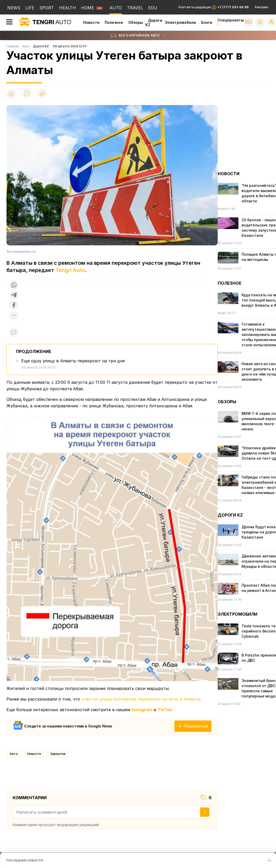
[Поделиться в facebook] (14, 306)
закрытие (58, 754)
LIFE (30, 8)
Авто (14, 754)
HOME (88, 8)
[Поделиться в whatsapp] (14, 285)
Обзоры (136, 22)
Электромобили (180, 22)
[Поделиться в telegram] (14, 295)
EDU (153, 8)
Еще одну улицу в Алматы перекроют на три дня (73, 361)
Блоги (207, 22)
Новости (91, 22)
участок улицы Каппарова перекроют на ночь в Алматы (140, 699)
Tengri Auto (70, 270)
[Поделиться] (42, 94)
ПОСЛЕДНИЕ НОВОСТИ (25, 860)
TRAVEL (135, 8)
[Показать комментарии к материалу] (14, 333)
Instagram (142, 710)
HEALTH (68, 8)
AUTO (116, 8)
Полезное (114, 22)
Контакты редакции (214, 7)
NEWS (14, 8)
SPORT (47, 8)
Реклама (261, 7)
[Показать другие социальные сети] (14, 316)
